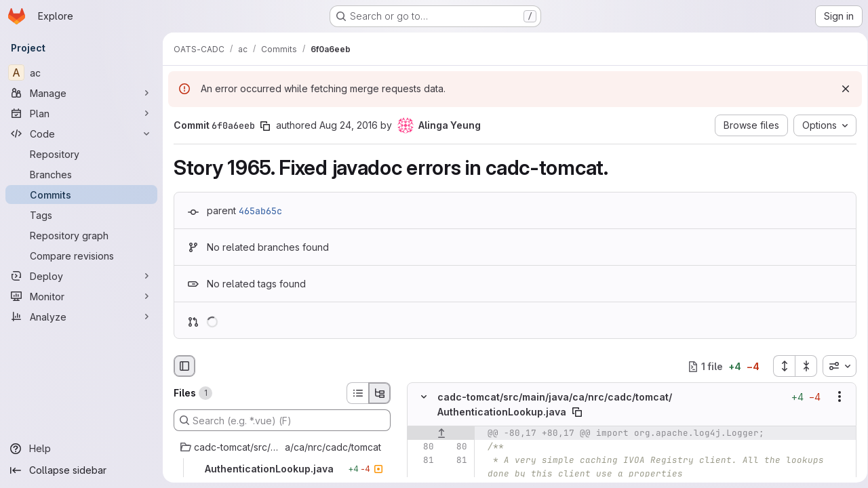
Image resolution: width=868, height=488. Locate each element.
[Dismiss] (841, 89)
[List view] (357, 393)
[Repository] (81, 154)
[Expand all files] (779, 366)
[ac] (81, 73)
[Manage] (81, 93)
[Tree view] (380, 393)
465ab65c (260, 211)
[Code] (81, 134)
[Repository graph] (81, 235)
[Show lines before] (441, 433)
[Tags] (81, 215)
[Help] (81, 449)
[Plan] (81, 113)
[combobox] (835, 366)
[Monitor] (81, 296)
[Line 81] (422, 460)
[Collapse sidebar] (81, 470)
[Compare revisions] (81, 256)
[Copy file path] (577, 412)
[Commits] (81, 195)
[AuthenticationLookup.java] (282, 469)
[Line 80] (422, 447)
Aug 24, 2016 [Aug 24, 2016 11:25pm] (349, 125)
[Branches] (81, 174)
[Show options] (835, 397)
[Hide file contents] (424, 397)
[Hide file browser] (184, 366)
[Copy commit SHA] (265, 126)
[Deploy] (81, 276)
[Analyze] (81, 317)
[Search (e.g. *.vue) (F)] (282, 420)
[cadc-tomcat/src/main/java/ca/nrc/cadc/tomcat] (282, 447)
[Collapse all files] (802, 366)
